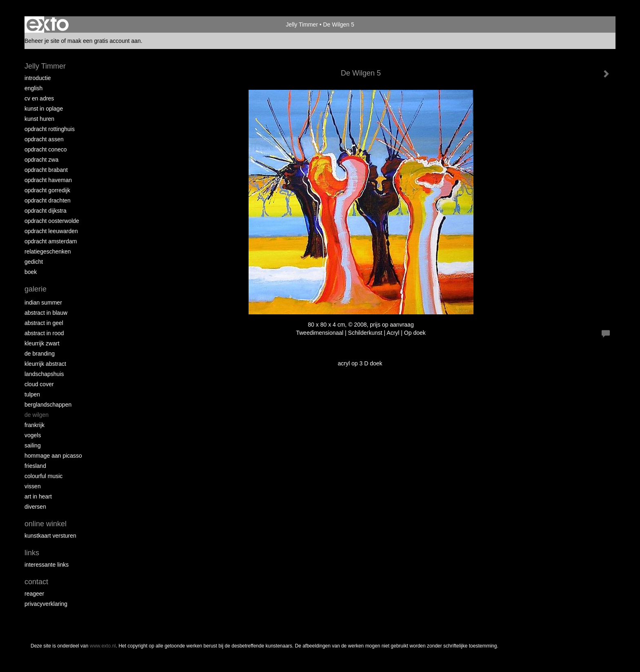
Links (32, 553)
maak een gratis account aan (104, 41)
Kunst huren (39, 119)
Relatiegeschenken (48, 251)
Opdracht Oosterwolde (52, 221)
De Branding (40, 354)
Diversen (35, 507)
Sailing (33, 445)
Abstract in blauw (46, 313)
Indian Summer (43, 303)
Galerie (36, 289)
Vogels (33, 435)
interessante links (47, 565)
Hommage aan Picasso (53, 456)
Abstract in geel (44, 323)
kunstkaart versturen (50, 536)
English (33, 88)
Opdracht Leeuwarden (51, 231)
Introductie (38, 78)
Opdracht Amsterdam (51, 241)
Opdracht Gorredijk (47, 190)
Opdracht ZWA (41, 160)
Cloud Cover (39, 384)
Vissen (33, 486)
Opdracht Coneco (46, 149)
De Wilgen (37, 415)
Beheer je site (42, 41)
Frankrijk (34, 425)
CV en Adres (39, 98)
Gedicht (34, 262)
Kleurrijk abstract (45, 364)
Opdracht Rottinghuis (50, 129)
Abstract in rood (44, 333)
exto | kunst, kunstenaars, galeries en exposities (48, 24)
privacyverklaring (46, 604)
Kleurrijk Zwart (42, 343)
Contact (36, 582)
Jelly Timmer (302, 24)
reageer (34, 594)
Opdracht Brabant (46, 170)
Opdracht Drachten (48, 200)
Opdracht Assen (44, 139)
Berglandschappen (48, 405)
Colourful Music (43, 476)
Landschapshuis (44, 374)
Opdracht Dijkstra (46, 211)
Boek (31, 272)
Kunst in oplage (44, 109)
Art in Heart (38, 496)
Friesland (35, 466)
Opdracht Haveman (48, 180)
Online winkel (46, 524)
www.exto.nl (103, 646)
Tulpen (32, 394)
